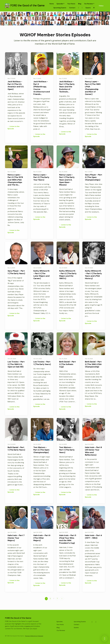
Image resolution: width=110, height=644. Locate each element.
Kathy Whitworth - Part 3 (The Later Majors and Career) (41, 275)
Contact (72, 8)
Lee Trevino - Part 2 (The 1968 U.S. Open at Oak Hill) (16, 364)
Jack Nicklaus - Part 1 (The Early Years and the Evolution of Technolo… (67, 87)
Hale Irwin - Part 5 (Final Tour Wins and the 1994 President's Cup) (68, 539)
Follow (101, 6)
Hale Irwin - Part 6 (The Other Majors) (42, 538)
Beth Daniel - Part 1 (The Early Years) (16, 449)
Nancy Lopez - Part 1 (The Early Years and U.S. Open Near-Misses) (67, 180)
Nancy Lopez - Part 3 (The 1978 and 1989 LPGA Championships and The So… (15, 180)
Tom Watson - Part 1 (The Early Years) (67, 450)
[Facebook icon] (96, 622)
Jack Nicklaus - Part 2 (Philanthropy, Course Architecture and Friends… (42, 88)
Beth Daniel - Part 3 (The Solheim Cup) (67, 364)
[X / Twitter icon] (92, 622)
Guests (88, 8)
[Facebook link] (82, 8)
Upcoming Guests (60, 8)
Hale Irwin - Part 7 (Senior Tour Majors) (16, 538)
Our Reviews (89, 4)
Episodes (60, 4)
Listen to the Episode (14, 127)
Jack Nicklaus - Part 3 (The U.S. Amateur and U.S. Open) (16, 85)
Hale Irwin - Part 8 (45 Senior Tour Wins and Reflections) (93, 451)
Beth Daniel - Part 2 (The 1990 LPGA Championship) (93, 364)
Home (52, 4)
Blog (80, 4)
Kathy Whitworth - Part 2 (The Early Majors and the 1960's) (68, 275)
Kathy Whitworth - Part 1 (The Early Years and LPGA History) (93, 275)
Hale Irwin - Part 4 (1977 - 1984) (93, 537)
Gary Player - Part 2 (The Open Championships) (94, 177)
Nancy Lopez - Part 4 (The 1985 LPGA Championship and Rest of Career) (93, 88)
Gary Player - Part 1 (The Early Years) (16, 272)
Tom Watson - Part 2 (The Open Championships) (41, 450)
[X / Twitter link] (79, 8)
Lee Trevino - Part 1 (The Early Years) (42, 363)
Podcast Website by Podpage (34, 636)
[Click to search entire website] (94, 8)
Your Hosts (71, 4)
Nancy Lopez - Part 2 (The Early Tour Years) (41, 177)
